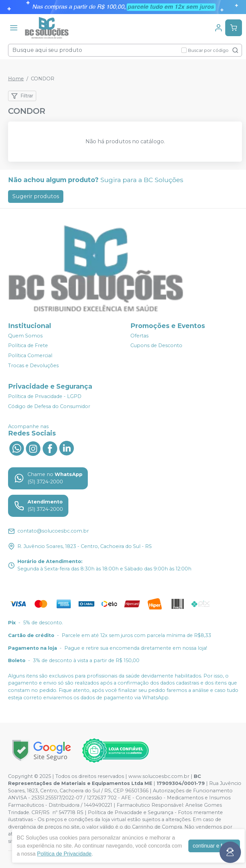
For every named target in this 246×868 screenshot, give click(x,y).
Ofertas (139, 336)
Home (16, 79)
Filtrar (22, 96)
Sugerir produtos (36, 196)
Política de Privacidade (64, 854)
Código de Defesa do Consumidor (49, 406)
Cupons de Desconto (156, 346)
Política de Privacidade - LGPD (45, 396)
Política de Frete (28, 346)
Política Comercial (30, 356)
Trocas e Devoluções (33, 366)
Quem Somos (25, 336)
